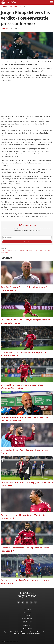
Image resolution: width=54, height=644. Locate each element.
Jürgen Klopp (11, 251)
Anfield (3, 251)
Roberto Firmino (45, 251)
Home (3, 6)
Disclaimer (27, 625)
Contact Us (27, 613)
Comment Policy (27, 628)
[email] (27, 237)
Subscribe (27, 242)
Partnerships (27, 619)
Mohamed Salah (21, 251)
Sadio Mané (4, 252)
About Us (27, 616)
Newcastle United (33, 251)
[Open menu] (52, 2)
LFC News (7, 258)
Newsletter (27, 610)
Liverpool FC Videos (12, 6)
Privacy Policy (27, 622)
